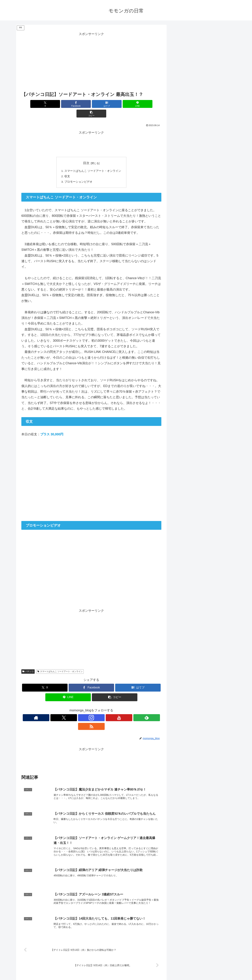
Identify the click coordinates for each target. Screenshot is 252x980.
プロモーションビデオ (78, 173)
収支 (67, 167)
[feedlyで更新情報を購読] (103, 709)
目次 (86, 153)
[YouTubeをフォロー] (95, 709)
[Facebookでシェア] (68, 104)
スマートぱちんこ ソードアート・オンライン (93, 161)
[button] (138, 104)
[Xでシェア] (44, 104)
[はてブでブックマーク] (91, 104)
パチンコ (28, 662)
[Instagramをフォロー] (87, 709)
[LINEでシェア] (115, 104)
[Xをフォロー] (79, 709)
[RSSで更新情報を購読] (111, 709)
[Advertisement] (91, 61)
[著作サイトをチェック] (71, 709)
